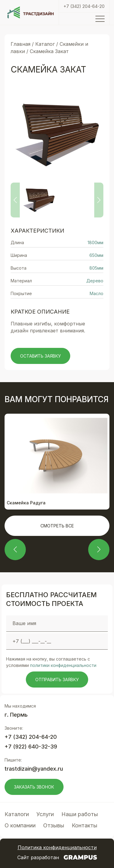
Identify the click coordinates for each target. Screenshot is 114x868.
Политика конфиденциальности (57, 847)
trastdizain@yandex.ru (34, 769)
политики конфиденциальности (63, 665)
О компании (20, 825)
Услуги (45, 814)
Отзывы (54, 825)
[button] (15, 550)
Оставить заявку (40, 356)
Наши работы (80, 814)
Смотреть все (57, 526)
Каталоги (17, 814)
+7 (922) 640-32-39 (31, 747)
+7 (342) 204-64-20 (84, 6)
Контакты (85, 825)
